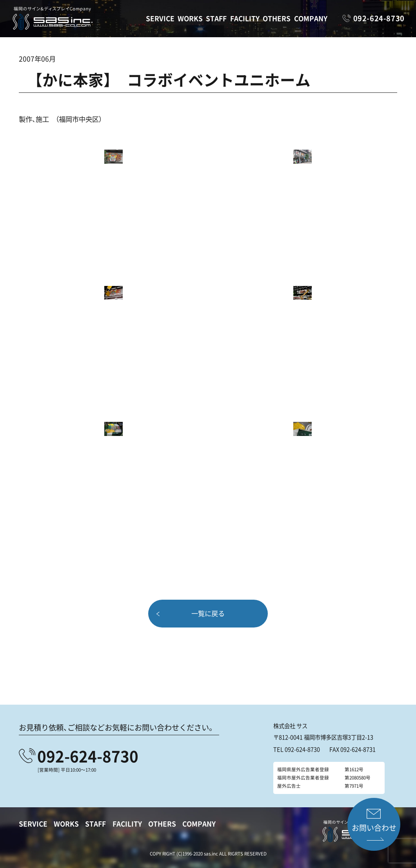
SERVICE (160, 18)
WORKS (190, 18)
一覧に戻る (208, 613)
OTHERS (277, 18)
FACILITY (245, 18)
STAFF (216, 18)
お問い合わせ (374, 828)
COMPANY (311, 18)
